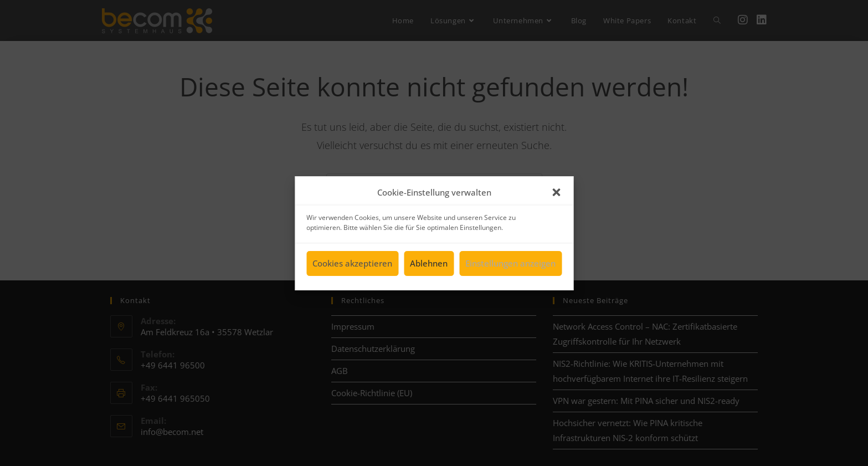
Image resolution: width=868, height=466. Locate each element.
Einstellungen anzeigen (510, 265)
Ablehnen (429, 265)
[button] (556, 194)
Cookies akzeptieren (352, 265)
